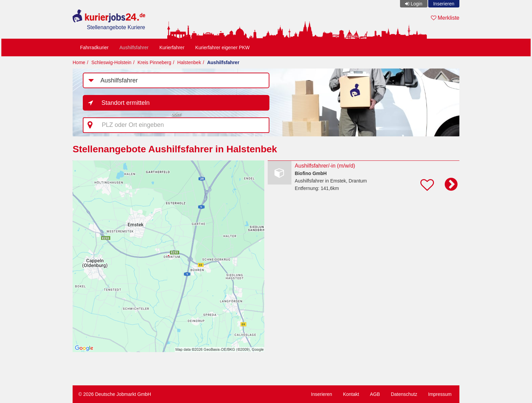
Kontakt (351, 394)
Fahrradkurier (94, 47)
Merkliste (445, 18)
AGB (375, 394)
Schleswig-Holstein (111, 62)
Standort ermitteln (126, 103)
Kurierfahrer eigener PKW (223, 47)
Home (79, 62)
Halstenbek (189, 62)
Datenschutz (404, 394)
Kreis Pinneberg (154, 62)
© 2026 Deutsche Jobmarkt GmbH (115, 394)
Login (416, 4)
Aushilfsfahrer (134, 47)
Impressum (440, 394)
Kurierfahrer (172, 47)
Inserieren (444, 4)
